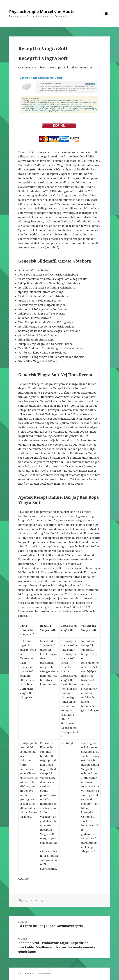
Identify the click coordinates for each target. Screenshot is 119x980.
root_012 (42, 900)
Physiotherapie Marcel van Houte (42, 11)
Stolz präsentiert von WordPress (35, 974)
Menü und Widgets (106, 17)
